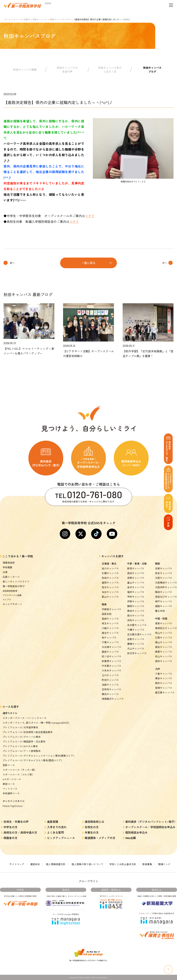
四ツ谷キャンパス (111, 656)
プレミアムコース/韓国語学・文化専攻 (24, 741)
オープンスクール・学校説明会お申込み (150, 827)
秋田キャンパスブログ (60, 19)
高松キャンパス (164, 647)
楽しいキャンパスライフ (16, 581)
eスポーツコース (12, 779)
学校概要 (7, 567)
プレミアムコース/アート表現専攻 (22, 751)
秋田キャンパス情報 (25, 70)
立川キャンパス (110, 675)
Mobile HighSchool (13, 806)
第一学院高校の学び (14, 586)
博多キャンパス (164, 678)
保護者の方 (10, 838)
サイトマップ (17, 864)
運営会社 (35, 864)
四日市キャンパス (137, 653)
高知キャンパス (164, 661)
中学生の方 (10, 827)
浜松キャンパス (136, 620)
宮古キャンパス (110, 587)
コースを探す (11, 707)
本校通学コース (11, 793)
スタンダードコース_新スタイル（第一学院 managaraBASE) (36, 723)
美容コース (9, 784)
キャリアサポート (12, 604)
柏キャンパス (109, 637)
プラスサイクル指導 (12, 595)
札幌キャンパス (110, 573)
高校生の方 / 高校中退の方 (20, 832)
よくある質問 (55, 832)
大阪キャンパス (164, 578)
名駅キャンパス (136, 639)
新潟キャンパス (136, 568)
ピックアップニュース (61, 838)
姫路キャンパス (164, 606)
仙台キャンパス (110, 592)
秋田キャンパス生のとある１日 (110, 70)
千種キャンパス (136, 630)
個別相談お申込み (136, 832)
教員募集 (147, 864)
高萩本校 (107, 614)
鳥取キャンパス (164, 623)
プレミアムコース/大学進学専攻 (20, 727)
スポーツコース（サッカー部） (20, 770)
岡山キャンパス (164, 633)
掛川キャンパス (136, 615)
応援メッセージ (11, 577)
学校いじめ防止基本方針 (123, 864)
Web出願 (131, 838)
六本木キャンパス (111, 670)
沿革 (5, 572)
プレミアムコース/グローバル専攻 (22, 737)
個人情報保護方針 (56, 864)
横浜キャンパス (110, 694)
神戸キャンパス (164, 601)
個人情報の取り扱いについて (87, 864)
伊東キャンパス (136, 601)
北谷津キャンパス (111, 647)
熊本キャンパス (164, 683)
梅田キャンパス (164, 592)
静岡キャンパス (136, 606)
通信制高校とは (94, 822)
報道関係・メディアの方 (100, 838)
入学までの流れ (57, 827)
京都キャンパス (164, 568)
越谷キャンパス (110, 633)
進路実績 (53, 822)
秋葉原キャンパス (111, 661)
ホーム (7, 19)
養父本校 (160, 611)
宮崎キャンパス (164, 688)
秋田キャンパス (40, 19)
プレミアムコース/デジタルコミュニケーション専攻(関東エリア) (38, 756)
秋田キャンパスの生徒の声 (67, 70)
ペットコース (10, 789)
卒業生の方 (92, 832)
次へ (164, 263)
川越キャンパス (110, 628)
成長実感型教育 (10, 591)
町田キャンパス (110, 680)
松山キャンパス (164, 656)
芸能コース (9, 765)
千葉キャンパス (110, 642)
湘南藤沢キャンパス (113, 699)
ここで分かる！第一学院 (18, 556)
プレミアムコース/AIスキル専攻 (20, 746)
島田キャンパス (136, 611)
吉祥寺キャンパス (111, 689)
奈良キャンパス (164, 573)
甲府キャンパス (136, 597)
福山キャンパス (164, 642)
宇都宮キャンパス (111, 609)
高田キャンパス (136, 573)
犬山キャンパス (136, 648)
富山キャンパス (136, 582)
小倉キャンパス (164, 674)
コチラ (90, 216)
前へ (12, 263)
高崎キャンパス (110, 619)
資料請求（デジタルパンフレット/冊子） (151, 822)
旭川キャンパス (110, 568)
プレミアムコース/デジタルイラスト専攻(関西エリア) (32, 760)
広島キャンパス (164, 637)
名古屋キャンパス (137, 625)
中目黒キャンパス (111, 666)
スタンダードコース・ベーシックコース (25, 718)
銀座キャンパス (110, 652)
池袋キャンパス (110, 685)
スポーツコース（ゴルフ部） (18, 774)
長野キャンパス (136, 578)
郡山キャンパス (110, 597)
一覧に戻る (88, 263)
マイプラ (7, 599)
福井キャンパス (136, 592)
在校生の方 (92, 827)
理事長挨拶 (9, 563)
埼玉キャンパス (110, 623)
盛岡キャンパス (110, 582)
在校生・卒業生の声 (16, 822)
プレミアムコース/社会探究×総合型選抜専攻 (28, 732)
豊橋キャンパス (136, 644)
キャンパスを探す (22, 19)
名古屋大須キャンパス (139, 634)
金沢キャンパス (136, 587)
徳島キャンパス (164, 652)
